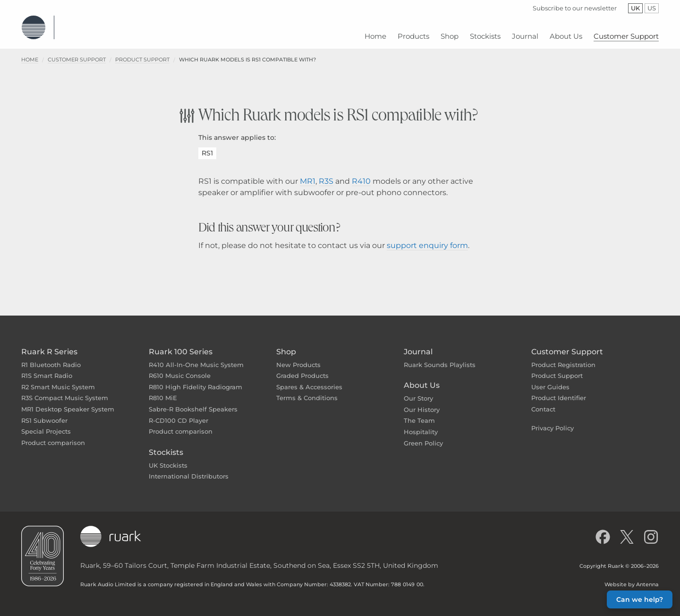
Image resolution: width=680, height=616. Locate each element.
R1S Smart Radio (47, 368)
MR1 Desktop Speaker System (68, 402)
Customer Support (77, 52)
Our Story (418, 391)
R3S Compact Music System (65, 391)
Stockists (166, 445)
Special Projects (46, 424)
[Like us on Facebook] (603, 530)
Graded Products (302, 368)
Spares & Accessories (309, 380)
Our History (422, 402)
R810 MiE (163, 391)
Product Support (142, 52)
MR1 (308, 174)
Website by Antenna (632, 577)
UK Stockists (168, 458)
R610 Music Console (180, 368)
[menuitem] (375, 33)
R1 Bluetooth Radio (51, 358)
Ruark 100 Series (181, 345)
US (653, 8)
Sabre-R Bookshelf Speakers (193, 402)
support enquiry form (427, 238)
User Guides (550, 380)
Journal (418, 345)
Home (30, 52)
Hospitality (421, 425)
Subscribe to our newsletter (575, 8)
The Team (419, 413)
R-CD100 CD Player (178, 413)
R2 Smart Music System (58, 380)
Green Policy (423, 436)
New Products (298, 358)
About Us (422, 378)
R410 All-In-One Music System (196, 358)
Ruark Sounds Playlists (440, 358)
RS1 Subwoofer (44, 413)
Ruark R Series (49, 345)
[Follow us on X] (627, 530)
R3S (326, 174)
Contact (543, 402)
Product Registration (563, 358)
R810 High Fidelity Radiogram (195, 380)
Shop (286, 345)
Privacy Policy (552, 421)
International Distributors (189, 469)
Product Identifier (559, 391)
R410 (361, 174)
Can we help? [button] (640, 599)
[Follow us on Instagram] (651, 530)
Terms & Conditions (307, 391)
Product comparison (53, 436)
